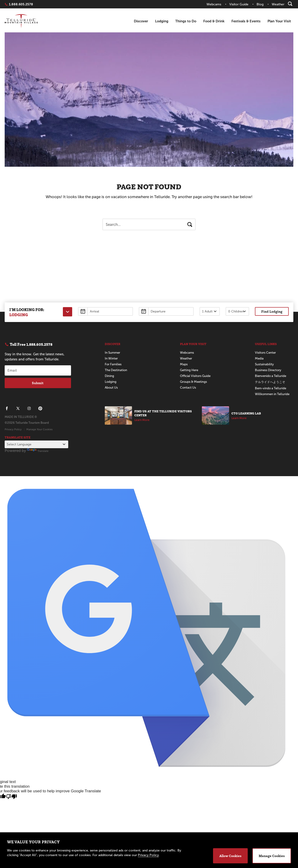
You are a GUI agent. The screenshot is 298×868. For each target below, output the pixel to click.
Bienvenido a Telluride (271, 376)
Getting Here (190, 370)
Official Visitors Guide (196, 376)
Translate (38, 451)
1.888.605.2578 (21, 4)
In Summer (113, 353)
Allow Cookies (230, 856)
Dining (109, 376)
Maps (184, 364)
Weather (186, 358)
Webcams (187, 353)
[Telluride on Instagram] (29, 408)
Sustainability (264, 364)
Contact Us (188, 388)
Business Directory (269, 370)
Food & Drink (214, 21)
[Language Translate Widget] (36, 444)
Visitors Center (266, 353)
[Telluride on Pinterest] (40, 408)
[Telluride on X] (18, 408)
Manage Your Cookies (39, 429)
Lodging (162, 21)
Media (259, 358)
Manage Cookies (272, 856)
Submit (38, 383)
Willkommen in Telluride (273, 394)
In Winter (112, 358)
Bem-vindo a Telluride (271, 388)
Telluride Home (21, 21)
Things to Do (186, 21)
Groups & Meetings (194, 382)
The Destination (116, 370)
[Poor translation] (11, 797)
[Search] (290, 4)
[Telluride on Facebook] (7, 408)
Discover (141, 21)
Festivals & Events (246, 21)
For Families (114, 364)
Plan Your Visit (279, 21)
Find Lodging (272, 311)
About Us (112, 388)
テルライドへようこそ (271, 382)
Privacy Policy (13, 429)
